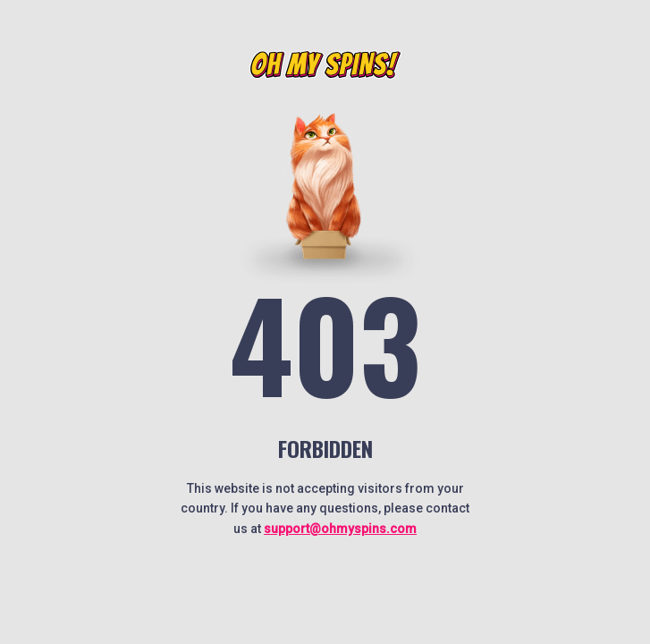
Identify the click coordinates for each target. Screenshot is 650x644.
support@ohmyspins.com (340, 529)
